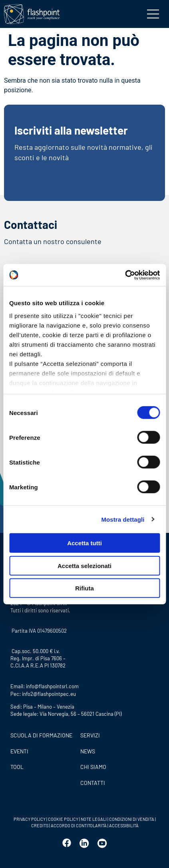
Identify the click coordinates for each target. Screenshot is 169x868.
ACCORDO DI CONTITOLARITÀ (79, 825)
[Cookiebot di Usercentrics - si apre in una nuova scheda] (125, 275)
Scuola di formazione (41, 735)
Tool (17, 767)
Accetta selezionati (84, 565)
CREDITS (40, 825)
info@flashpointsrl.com (52, 686)
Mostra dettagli (123, 519)
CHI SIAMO (93, 767)
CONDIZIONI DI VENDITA (132, 819)
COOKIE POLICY (63, 819)
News (88, 751)
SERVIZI (90, 735)
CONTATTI (93, 783)
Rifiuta (84, 588)
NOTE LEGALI (94, 819)
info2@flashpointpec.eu (49, 694)
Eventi (19, 751)
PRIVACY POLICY (30, 819)
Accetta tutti (84, 543)
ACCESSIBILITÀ (123, 825)
